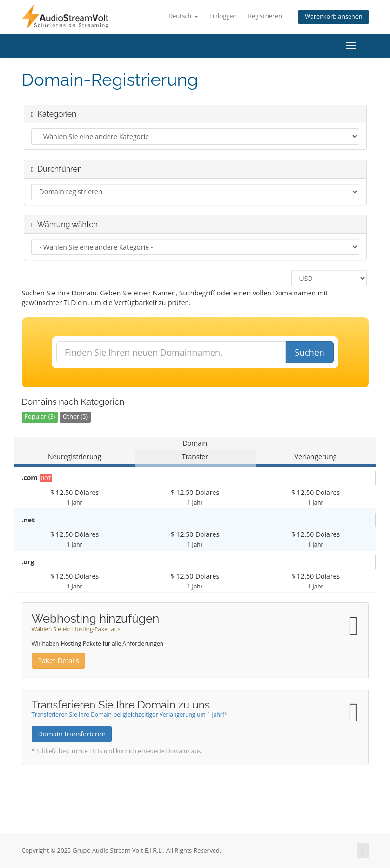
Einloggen (223, 16)
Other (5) (75, 417)
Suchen (309, 352)
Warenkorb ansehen (333, 17)
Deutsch (183, 16)
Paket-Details (59, 661)
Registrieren (265, 16)
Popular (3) (40, 417)
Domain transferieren (72, 734)
